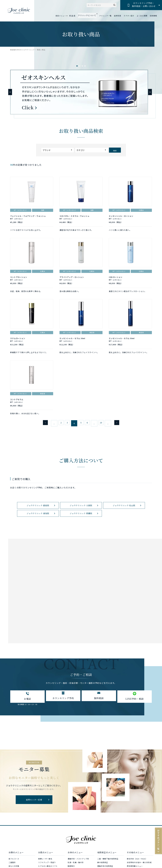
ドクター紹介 (129, 16)
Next (147, 92)
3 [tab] (82, 66)
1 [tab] (77, 66)
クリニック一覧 (105, 16)
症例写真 (118, 16)
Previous (10, 92)
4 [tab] (85, 66)
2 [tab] (80, 66)
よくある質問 (142, 16)
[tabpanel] (81, 92)
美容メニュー (64, 16)
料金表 (75, 16)
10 (104, 434)
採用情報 (153, 16)
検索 (115, 150)
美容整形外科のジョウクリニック (22, 50)
